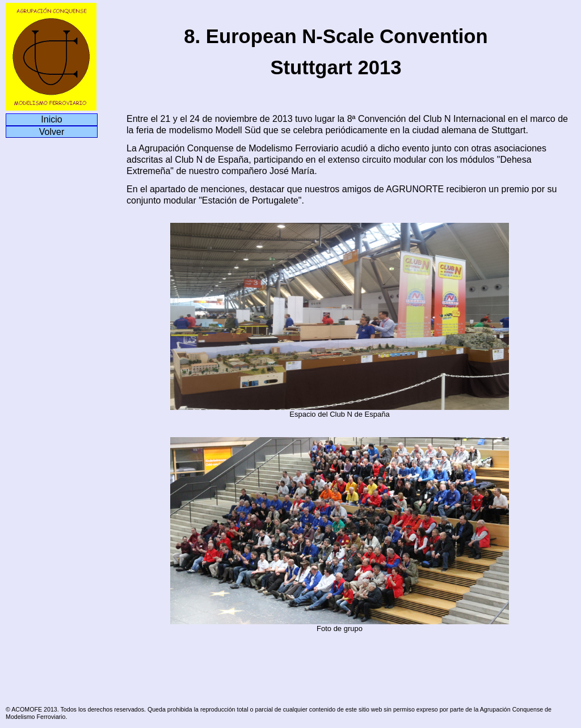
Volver (52, 132)
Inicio (51, 119)
